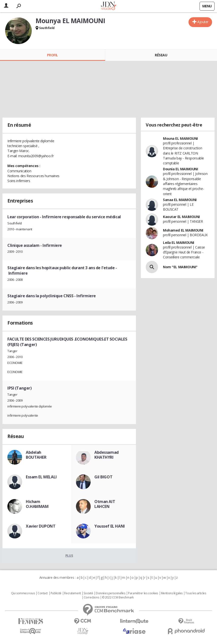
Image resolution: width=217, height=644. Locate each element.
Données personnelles (111, 593)
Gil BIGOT (103, 477)
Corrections (91, 597)
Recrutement (72, 593)
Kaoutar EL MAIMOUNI (181, 217)
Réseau (161, 55)
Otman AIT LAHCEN (105, 504)
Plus (69, 555)
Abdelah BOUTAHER (36, 455)
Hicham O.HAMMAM (37, 504)
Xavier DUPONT (41, 526)
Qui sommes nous (23, 593)
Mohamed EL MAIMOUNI (183, 230)
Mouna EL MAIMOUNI (180, 138)
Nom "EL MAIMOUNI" (180, 267)
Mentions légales (172, 593)
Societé (88, 593)
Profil (52, 55)
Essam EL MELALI (41, 477)
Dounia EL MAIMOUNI (180, 169)
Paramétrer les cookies (143, 593)
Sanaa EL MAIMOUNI (180, 200)
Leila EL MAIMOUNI (179, 243)
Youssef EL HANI (110, 526)
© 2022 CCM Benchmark (118, 597)
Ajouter (203, 22)
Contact (43, 593)
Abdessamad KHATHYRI (107, 455)
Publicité (56, 593)
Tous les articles (196, 593)
